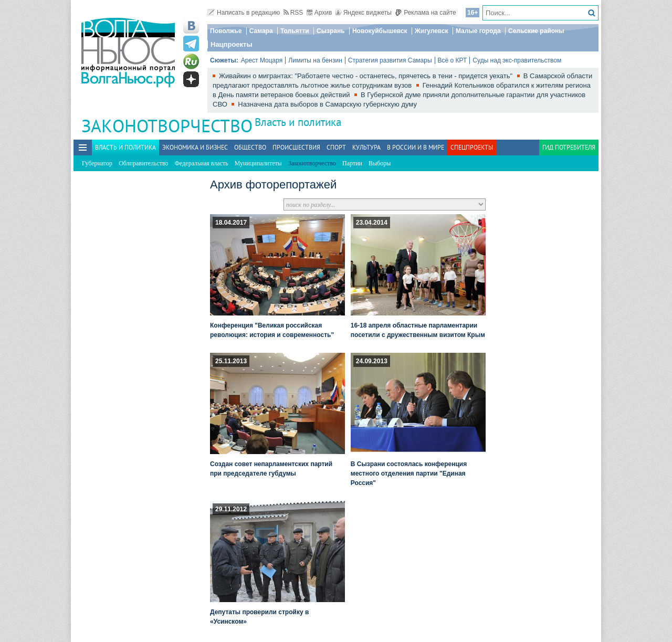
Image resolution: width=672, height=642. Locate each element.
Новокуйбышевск (380, 31)
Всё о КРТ (453, 60)
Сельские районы (536, 31)
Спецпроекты (472, 147)
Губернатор (97, 163)
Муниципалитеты (258, 163)
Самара (261, 31)
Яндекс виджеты (364, 13)
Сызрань (331, 31)
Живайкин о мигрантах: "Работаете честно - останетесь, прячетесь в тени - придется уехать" (367, 76)
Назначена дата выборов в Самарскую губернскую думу (327, 104)
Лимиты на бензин (315, 60)
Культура (366, 147)
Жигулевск (432, 31)
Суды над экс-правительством (517, 60)
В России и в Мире (416, 147)
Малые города (478, 31)
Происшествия (296, 147)
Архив (319, 13)
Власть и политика (298, 122)
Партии (352, 163)
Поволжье (226, 31)
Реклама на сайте (426, 13)
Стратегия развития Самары (390, 60)
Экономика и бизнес (195, 147)
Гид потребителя (569, 147)
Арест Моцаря (262, 60)
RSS (293, 13)
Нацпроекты (232, 44)
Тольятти (295, 31)
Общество (250, 147)
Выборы (380, 163)
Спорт (336, 147)
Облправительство (143, 163)
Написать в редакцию (244, 13)
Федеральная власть (202, 163)
